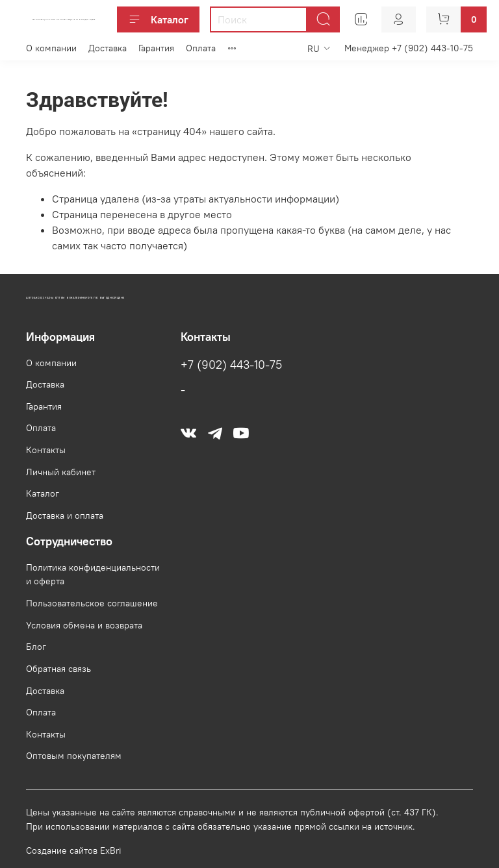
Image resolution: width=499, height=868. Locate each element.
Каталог (158, 19)
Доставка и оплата (65, 515)
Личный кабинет (61, 472)
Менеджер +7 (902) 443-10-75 (409, 48)
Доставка (108, 48)
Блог (36, 647)
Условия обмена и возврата (84, 625)
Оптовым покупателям (74, 756)
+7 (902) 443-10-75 (231, 365)
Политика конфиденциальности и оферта (93, 575)
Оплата (201, 48)
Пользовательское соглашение (92, 603)
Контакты (46, 450)
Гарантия (156, 48)
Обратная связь (58, 669)
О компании (51, 48)
